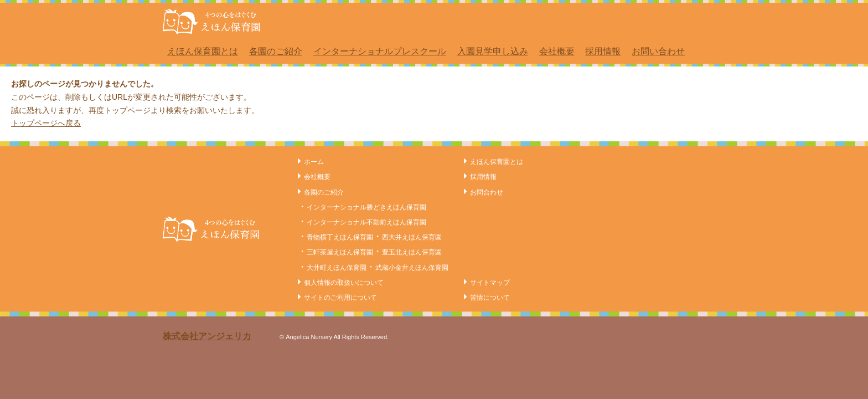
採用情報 (603, 51)
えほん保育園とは (203, 51)
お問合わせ (487, 192)
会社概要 (557, 51)
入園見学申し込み (493, 51)
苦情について (490, 298)
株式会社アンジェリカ (207, 336)
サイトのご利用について (340, 298)
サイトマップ (490, 283)
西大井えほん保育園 (412, 237)
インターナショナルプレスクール (380, 51)
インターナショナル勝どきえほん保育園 (366, 207)
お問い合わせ (658, 51)
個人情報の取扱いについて (344, 283)
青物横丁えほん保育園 (340, 237)
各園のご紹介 (276, 51)
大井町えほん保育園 (337, 268)
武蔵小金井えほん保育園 (412, 268)
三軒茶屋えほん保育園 (340, 252)
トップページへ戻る (46, 123)
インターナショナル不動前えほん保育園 (366, 222)
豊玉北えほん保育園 (412, 252)
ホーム (314, 162)
